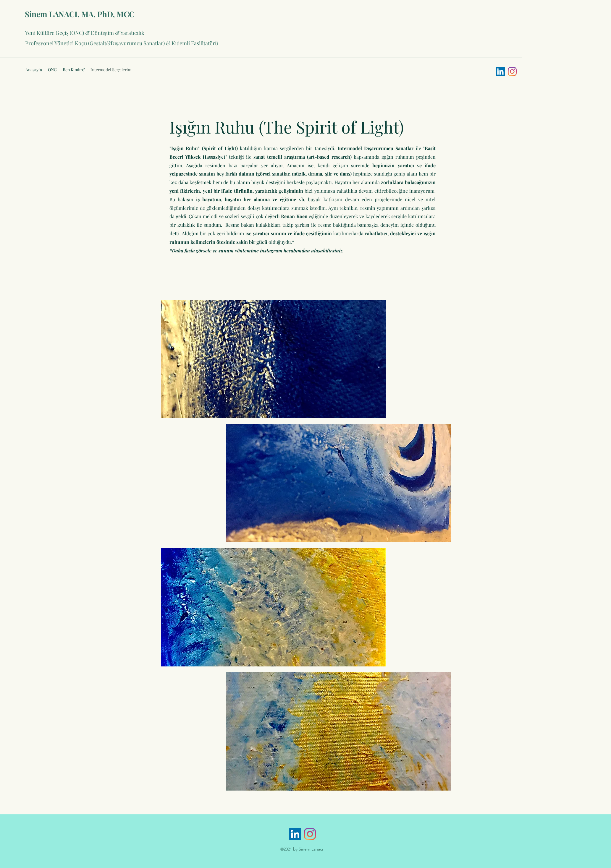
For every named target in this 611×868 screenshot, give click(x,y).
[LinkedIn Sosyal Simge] (500, 72)
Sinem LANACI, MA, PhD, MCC (80, 14)
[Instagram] (512, 72)
